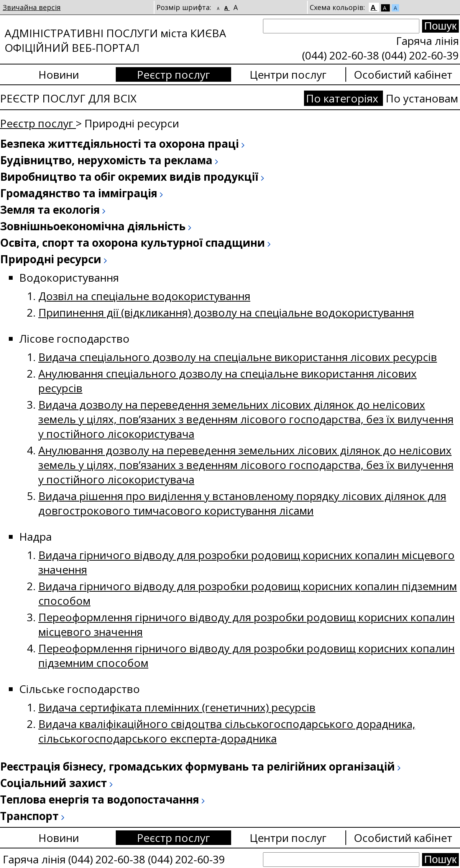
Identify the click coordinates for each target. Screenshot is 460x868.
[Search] (341, 26)
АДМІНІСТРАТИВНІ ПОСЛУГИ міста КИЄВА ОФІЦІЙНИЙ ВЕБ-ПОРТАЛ (115, 40)
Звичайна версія (32, 7)
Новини (59, 74)
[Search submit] (440, 26)
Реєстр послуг (173, 74)
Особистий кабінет (403, 74)
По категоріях (343, 98)
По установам (422, 98)
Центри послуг (288, 74)
